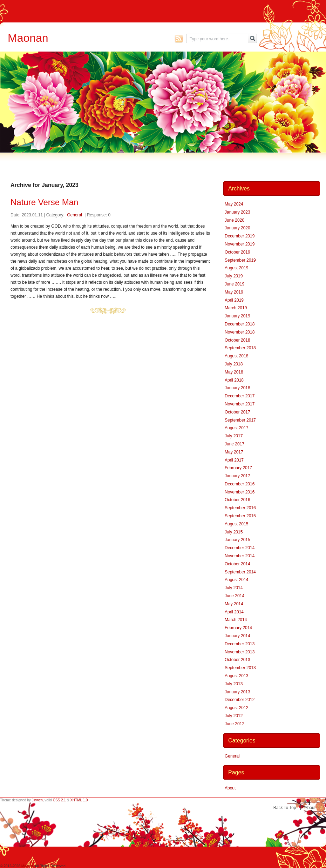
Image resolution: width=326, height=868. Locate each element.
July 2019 (234, 276)
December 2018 (240, 324)
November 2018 (240, 332)
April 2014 (234, 612)
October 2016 (237, 500)
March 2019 (236, 308)
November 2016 (240, 492)
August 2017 (236, 428)
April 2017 (234, 460)
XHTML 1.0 (79, 800)
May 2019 (234, 292)
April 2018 (234, 380)
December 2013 (240, 644)
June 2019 (235, 284)
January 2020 (237, 228)
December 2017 (240, 396)
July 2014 (234, 588)
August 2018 (236, 356)
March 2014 (236, 620)
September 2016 (240, 508)
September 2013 (240, 668)
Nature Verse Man (44, 202)
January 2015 (237, 540)
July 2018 (234, 364)
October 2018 (237, 340)
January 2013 (237, 692)
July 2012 (234, 716)
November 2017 (240, 404)
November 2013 (240, 652)
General (74, 215)
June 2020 (235, 220)
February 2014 (238, 628)
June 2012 (235, 724)
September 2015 (240, 516)
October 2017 (237, 412)
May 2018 (234, 372)
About (230, 788)
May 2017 (234, 452)
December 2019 (240, 236)
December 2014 (240, 548)
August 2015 (236, 524)
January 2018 (237, 388)
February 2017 (238, 468)
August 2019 (236, 268)
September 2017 (240, 420)
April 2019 (234, 300)
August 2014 (236, 580)
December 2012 (240, 700)
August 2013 (236, 676)
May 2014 (234, 604)
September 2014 (240, 572)
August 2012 (236, 708)
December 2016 (240, 484)
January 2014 (237, 636)
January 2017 (237, 476)
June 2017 (235, 444)
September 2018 (240, 348)
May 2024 (234, 204)
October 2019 (237, 252)
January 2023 (237, 212)
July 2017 (234, 436)
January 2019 (237, 316)
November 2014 (240, 556)
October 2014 (237, 564)
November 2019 (240, 244)
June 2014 (235, 596)
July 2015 (234, 532)
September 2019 (240, 260)
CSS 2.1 (59, 800)
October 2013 (237, 660)
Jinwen (37, 800)
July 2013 (234, 684)
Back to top (285, 808)
